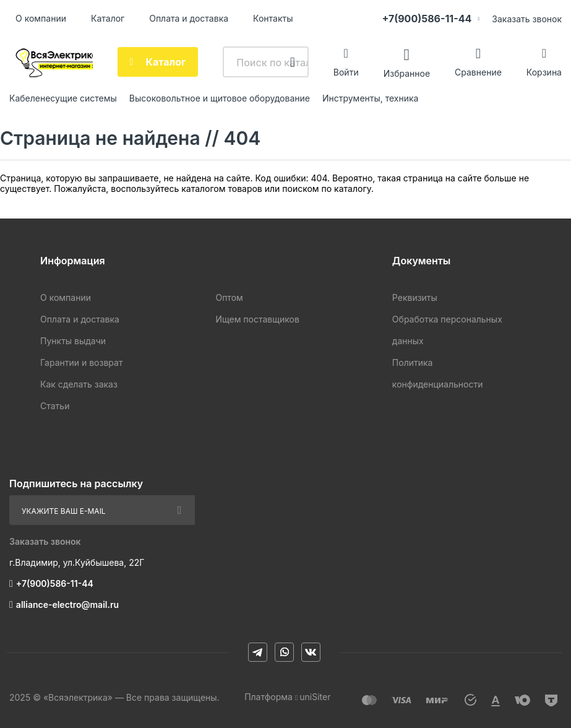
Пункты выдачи (73, 341)
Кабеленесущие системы (63, 98)
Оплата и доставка (189, 18)
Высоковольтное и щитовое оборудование (220, 98)
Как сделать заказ (79, 384)
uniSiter (315, 697)
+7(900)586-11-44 (427, 19)
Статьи (55, 406)
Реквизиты (415, 297)
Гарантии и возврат (81, 362)
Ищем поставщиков (257, 319)
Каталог (108, 18)
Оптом (229, 297)
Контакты (273, 18)
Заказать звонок (527, 19)
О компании (41, 18)
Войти (346, 72)
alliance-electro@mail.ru (67, 604)
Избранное (407, 73)
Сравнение (478, 72)
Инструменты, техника (371, 98)
